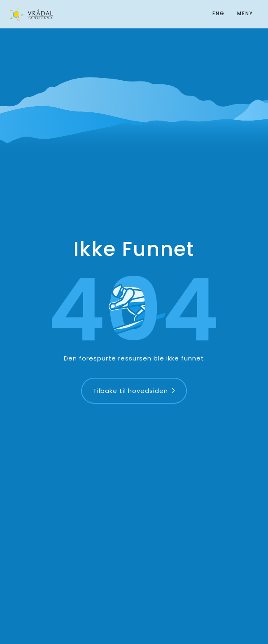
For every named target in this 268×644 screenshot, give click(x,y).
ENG (219, 13)
